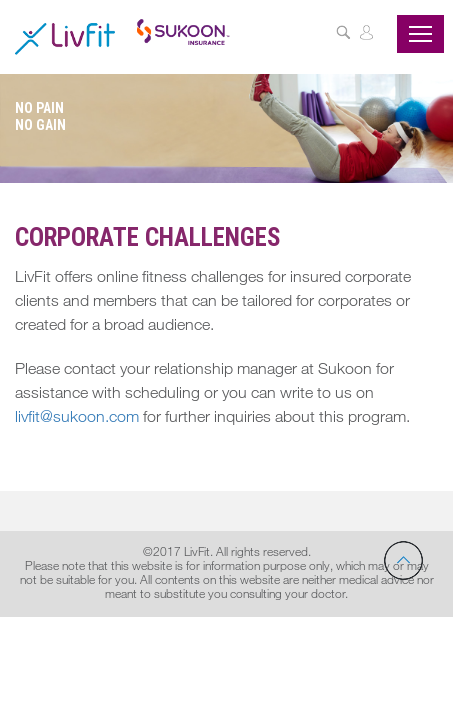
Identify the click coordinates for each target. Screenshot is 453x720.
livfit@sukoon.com (77, 419)
